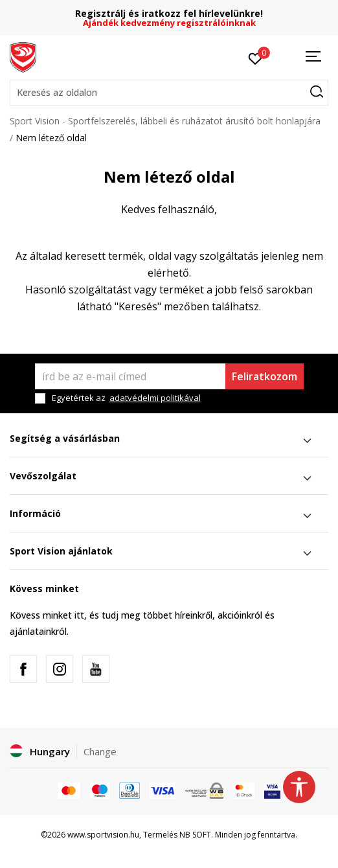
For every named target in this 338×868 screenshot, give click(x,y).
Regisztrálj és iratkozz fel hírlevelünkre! (169, 13)
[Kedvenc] (255, 58)
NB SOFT (195, 835)
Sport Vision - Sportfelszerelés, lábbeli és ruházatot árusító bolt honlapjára (165, 121)
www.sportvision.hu (103, 835)
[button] (169, 93)
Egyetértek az (126, 398)
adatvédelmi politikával (155, 398)
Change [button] (100, 751)
